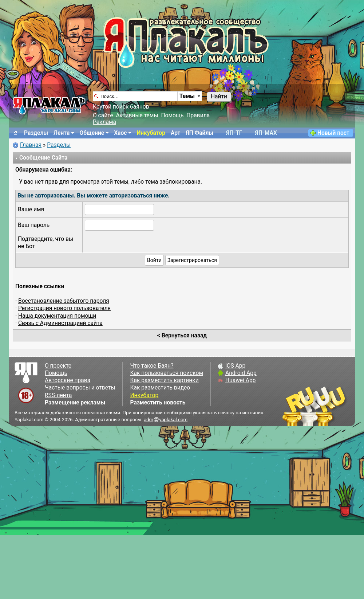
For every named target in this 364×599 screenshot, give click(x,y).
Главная (31, 145)
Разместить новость (158, 403)
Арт (175, 133)
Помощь (173, 116)
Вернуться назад (184, 336)
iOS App (235, 366)
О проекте (58, 366)
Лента (62, 133)
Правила (198, 116)
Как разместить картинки (164, 380)
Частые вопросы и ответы (80, 388)
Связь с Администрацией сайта (60, 323)
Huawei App (241, 380)
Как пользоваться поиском (166, 373)
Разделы (36, 133)
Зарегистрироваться (192, 260)
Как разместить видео (160, 388)
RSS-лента (58, 395)
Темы (187, 96)
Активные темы (137, 116)
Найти (219, 97)
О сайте (103, 116)
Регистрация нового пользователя (64, 308)
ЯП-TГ (234, 133)
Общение (92, 133)
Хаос (120, 133)
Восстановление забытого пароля (64, 301)
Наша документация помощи (57, 316)
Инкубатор (151, 133)
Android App (241, 373)
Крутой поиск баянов (121, 107)
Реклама (104, 122)
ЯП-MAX (266, 133)
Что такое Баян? (152, 366)
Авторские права (68, 380)
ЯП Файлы (199, 133)
